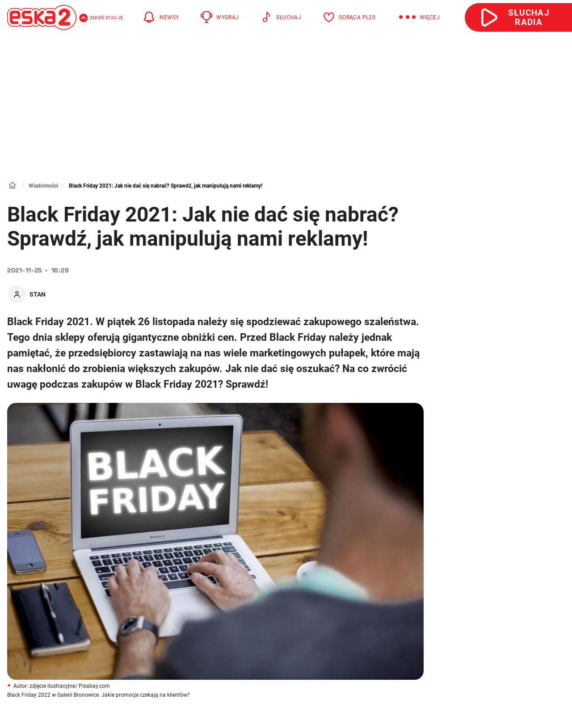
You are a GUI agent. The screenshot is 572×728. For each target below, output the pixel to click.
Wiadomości (43, 186)
